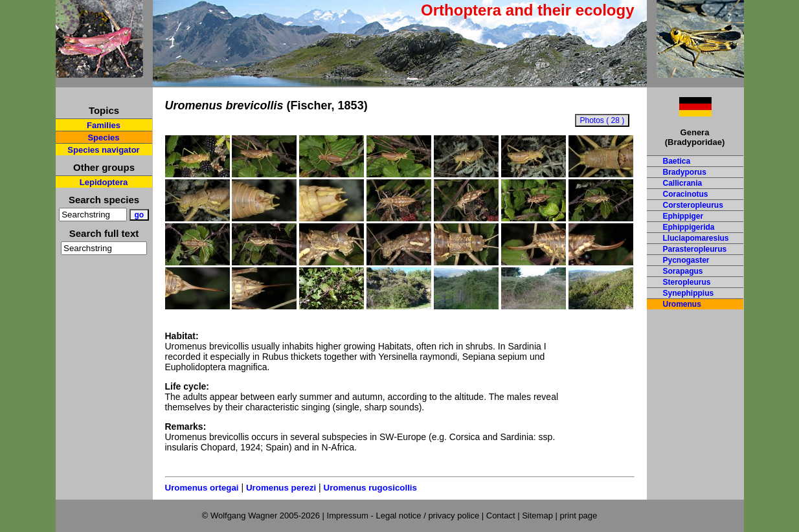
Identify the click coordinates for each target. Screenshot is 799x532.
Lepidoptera (104, 182)
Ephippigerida (689, 227)
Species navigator (103, 150)
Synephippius (689, 293)
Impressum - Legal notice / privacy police (404, 515)
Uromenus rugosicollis (370, 488)
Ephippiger (683, 216)
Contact (501, 515)
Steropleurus (687, 282)
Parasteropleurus (695, 249)
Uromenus (682, 304)
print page (578, 515)
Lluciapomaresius (696, 238)
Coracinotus (686, 194)
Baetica (677, 161)
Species (103, 138)
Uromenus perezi (281, 488)
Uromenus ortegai (202, 488)
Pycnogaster (686, 260)
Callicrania (683, 183)
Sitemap (537, 515)
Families (104, 125)
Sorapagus (683, 271)
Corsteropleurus (693, 205)
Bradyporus (685, 172)
